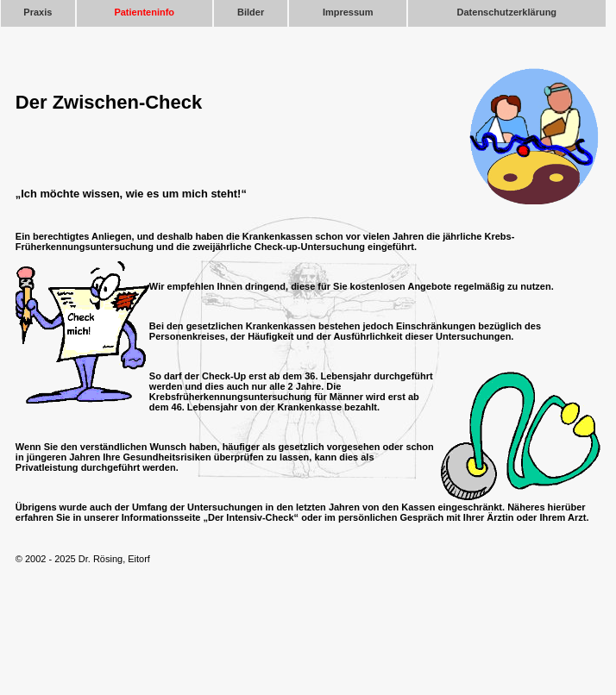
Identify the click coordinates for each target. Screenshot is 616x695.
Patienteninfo (144, 12)
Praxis (38, 12)
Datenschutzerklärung (507, 12)
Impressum (348, 12)
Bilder (251, 12)
